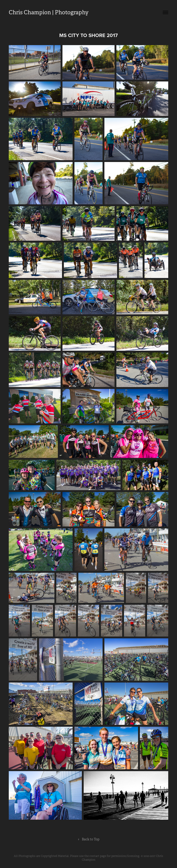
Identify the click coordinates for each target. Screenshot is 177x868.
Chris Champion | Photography (49, 12)
